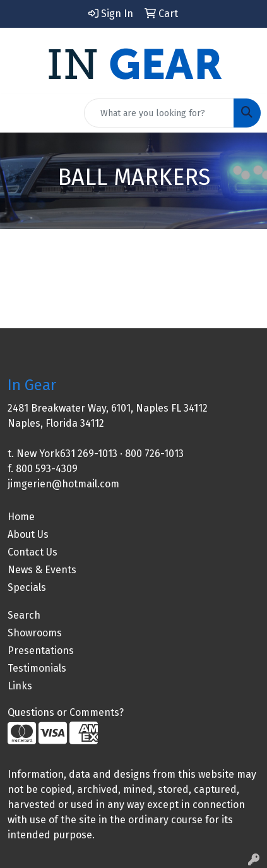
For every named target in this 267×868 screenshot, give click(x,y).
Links (20, 686)
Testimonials (37, 668)
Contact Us (33, 552)
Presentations (41, 651)
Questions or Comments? (66, 712)
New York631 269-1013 (67, 454)
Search (24, 615)
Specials (27, 587)
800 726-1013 (154, 454)
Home (21, 517)
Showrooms (35, 633)
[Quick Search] (159, 113)
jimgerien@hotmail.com (63, 484)
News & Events (42, 570)
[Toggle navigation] (20, 113)
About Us (28, 534)
